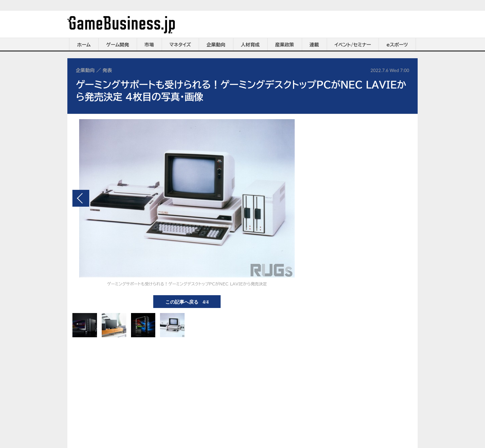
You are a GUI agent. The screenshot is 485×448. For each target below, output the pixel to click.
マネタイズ (180, 45)
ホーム (84, 45)
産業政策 (285, 45)
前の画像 (81, 198)
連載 (314, 45)
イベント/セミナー (353, 45)
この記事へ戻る (187, 302)
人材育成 (250, 45)
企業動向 (216, 45)
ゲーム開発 (118, 45)
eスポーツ (397, 45)
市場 (149, 45)
